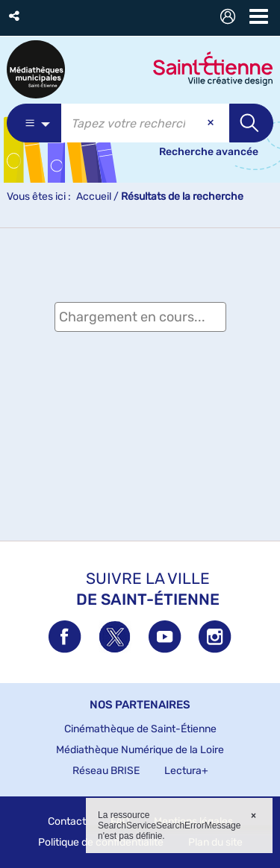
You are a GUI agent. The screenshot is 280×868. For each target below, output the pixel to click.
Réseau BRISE (106, 771)
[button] (15, 16)
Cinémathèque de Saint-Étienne (140, 729)
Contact (67, 821)
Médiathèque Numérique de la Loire (140, 750)
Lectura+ (186, 771)
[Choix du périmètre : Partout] (34, 123)
